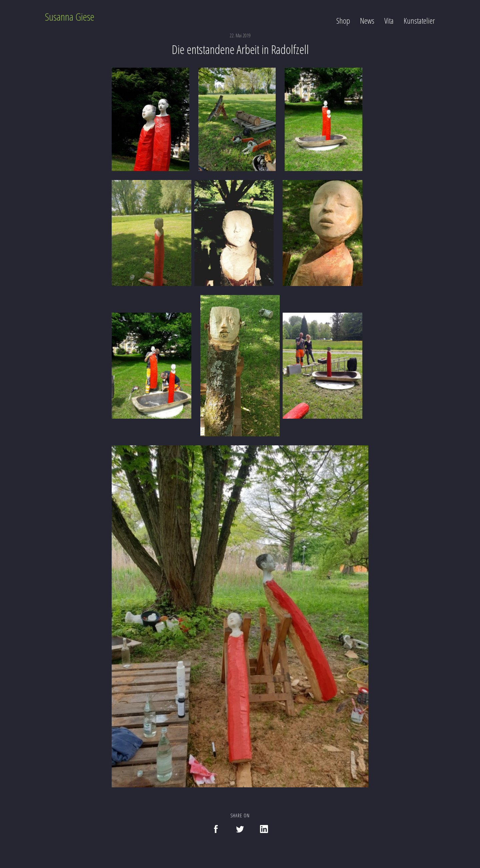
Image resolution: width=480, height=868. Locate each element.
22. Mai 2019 (240, 35)
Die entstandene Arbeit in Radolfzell (240, 49)
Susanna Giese (70, 17)
